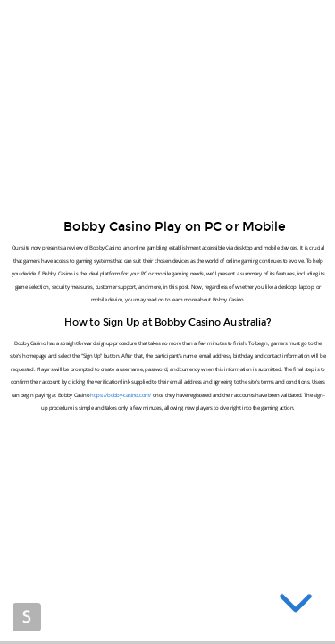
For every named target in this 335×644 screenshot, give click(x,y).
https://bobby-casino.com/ (121, 395)
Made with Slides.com (27, 617)
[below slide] (296, 606)
